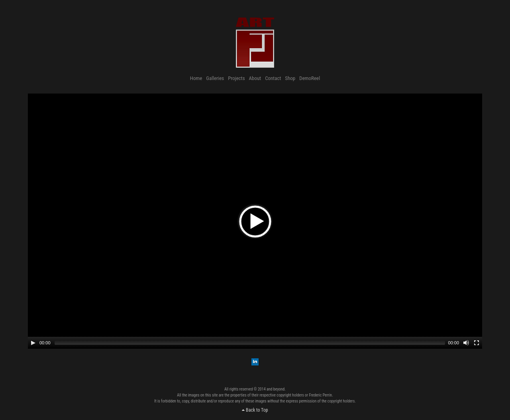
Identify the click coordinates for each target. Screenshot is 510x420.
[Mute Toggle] (466, 343)
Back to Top (255, 410)
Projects (236, 78)
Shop (290, 78)
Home (196, 78)
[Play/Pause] (33, 343)
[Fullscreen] (477, 343)
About (255, 78)
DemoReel (310, 78)
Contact (273, 78)
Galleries (215, 78)
